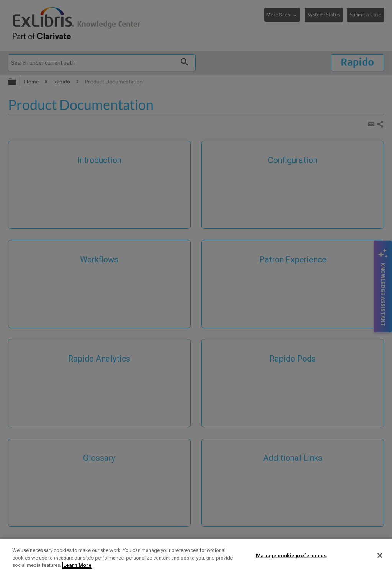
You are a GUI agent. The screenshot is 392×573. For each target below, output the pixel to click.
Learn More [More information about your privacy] (77, 565)
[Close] (380, 555)
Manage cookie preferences (291, 555)
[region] (196, 556)
